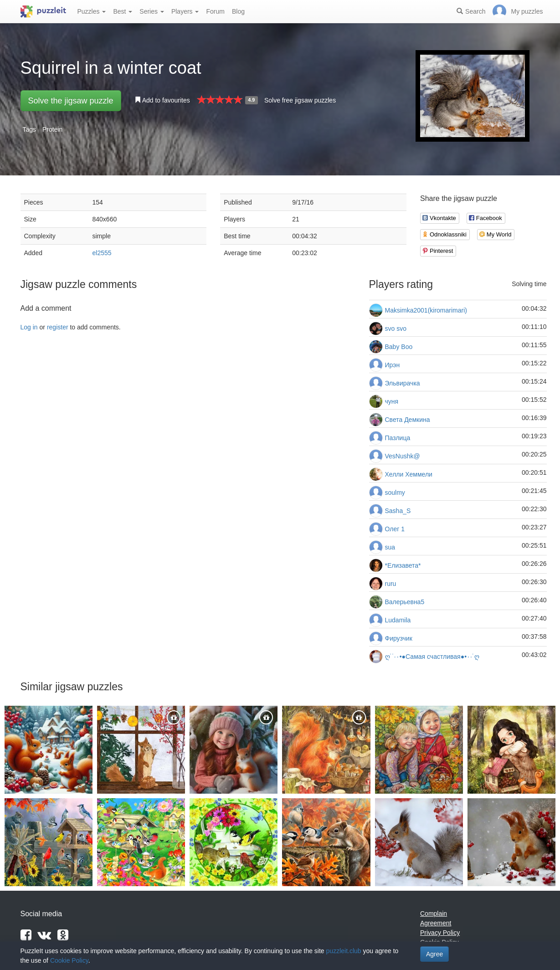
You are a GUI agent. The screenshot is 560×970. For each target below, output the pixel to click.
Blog (238, 11)
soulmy (395, 493)
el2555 (102, 253)
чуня (392, 401)
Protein (52, 129)
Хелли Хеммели (409, 474)
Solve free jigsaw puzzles (300, 100)
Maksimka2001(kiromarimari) (426, 310)
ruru (391, 584)
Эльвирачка (403, 383)
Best (123, 11)
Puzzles (92, 11)
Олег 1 (395, 529)
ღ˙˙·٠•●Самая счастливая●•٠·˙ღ (432, 657)
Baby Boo (399, 347)
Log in (29, 327)
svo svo (396, 328)
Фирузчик (399, 638)
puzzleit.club (344, 951)
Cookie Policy (69, 960)
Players (185, 11)
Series (152, 11)
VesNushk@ (403, 456)
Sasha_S (398, 511)
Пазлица (398, 438)
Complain (434, 914)
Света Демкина (408, 420)
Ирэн (393, 365)
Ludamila (398, 620)
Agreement (436, 923)
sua (390, 547)
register (58, 327)
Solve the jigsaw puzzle (71, 101)
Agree (434, 954)
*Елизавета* (403, 565)
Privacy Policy (440, 933)
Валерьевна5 (405, 602)
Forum (215, 11)
